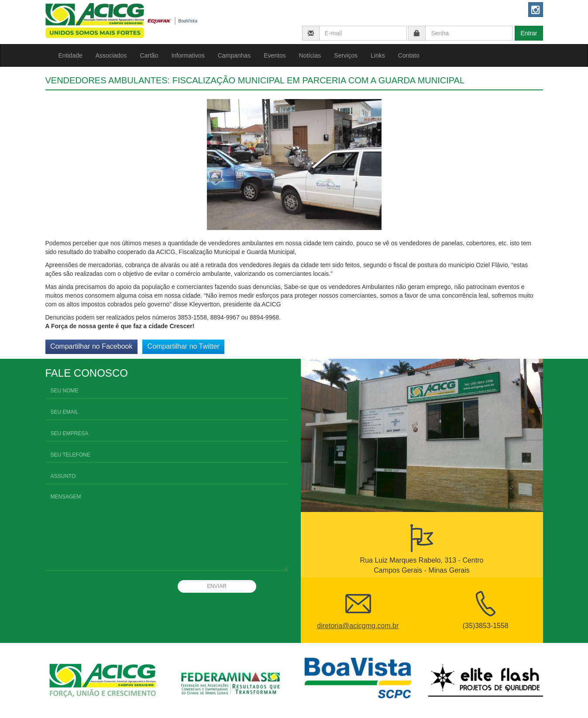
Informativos (188, 55)
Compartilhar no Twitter (184, 346)
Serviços (346, 55)
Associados (111, 55)
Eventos (275, 55)
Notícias (310, 55)
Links (378, 55)
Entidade (70, 55)
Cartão (149, 55)
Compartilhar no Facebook (91, 346)
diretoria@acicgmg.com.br (358, 626)
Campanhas (234, 55)
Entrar (529, 33)
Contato (409, 55)
